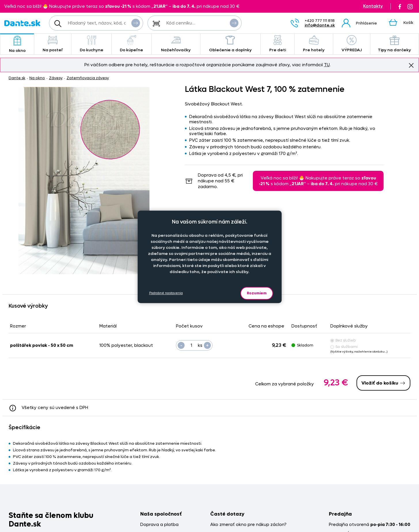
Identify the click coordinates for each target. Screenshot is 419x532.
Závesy (56, 78)
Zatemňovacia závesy (88, 78)
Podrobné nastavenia (166, 293)
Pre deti (277, 44)
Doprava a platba (159, 525)
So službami (344, 347)
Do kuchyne (91, 44)
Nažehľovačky (176, 44)
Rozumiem (257, 293)
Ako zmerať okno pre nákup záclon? (248, 525)
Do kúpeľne (132, 44)
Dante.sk (17, 78)
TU (327, 65)
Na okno (17, 45)
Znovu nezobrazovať (411, 65)
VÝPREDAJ (352, 44)
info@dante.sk (320, 25)
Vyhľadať (136, 23)
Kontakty (373, 6)
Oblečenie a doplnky (230, 44)
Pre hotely (314, 44)
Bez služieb (343, 340)
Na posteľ (53, 44)
